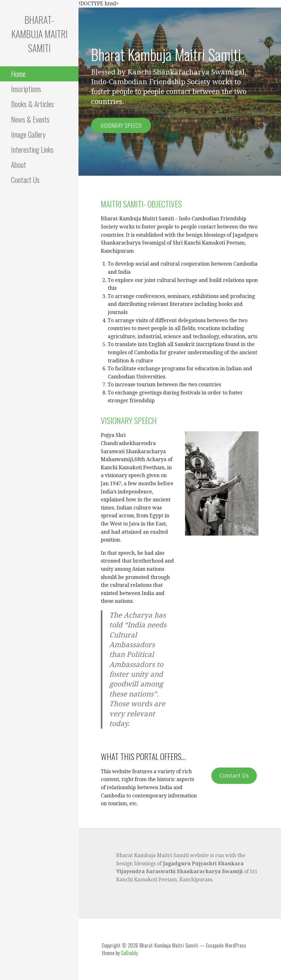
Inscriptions (26, 89)
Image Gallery (28, 134)
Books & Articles (32, 104)
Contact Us (25, 179)
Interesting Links (32, 149)
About (19, 164)
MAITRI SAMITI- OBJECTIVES (141, 204)
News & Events (30, 119)
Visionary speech (121, 125)
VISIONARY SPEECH (129, 420)
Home (18, 74)
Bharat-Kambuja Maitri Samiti (39, 34)
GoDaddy (129, 953)
